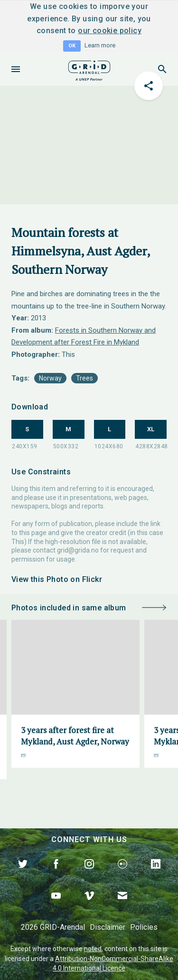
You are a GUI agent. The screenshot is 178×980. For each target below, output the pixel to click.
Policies (144, 927)
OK (72, 46)
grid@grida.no (78, 550)
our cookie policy (110, 31)
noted (93, 949)
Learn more (100, 45)
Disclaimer (108, 927)
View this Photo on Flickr (57, 579)
